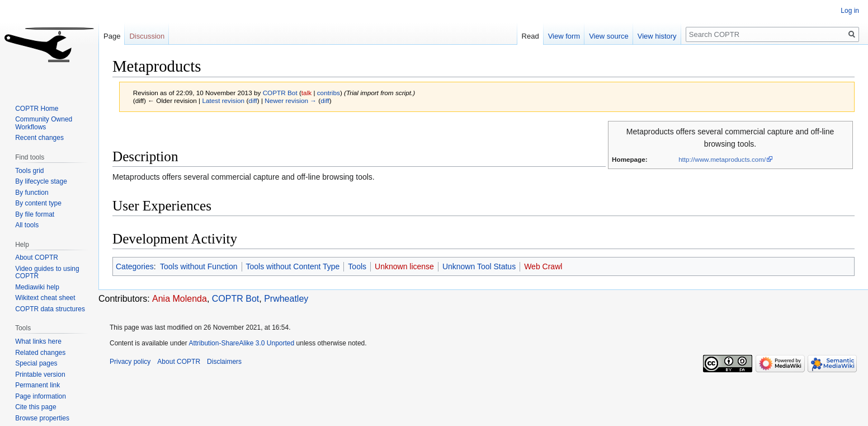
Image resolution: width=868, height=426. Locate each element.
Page (112, 36)
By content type (38, 203)
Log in (850, 11)
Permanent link (37, 385)
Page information (41, 396)
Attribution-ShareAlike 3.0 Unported (241, 343)
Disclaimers (224, 362)
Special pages (36, 363)
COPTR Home (37, 109)
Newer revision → (291, 100)
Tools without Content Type (293, 266)
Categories (135, 266)
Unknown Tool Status (479, 266)
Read (530, 36)
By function (32, 193)
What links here (38, 341)
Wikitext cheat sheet (45, 298)
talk (306, 93)
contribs (329, 93)
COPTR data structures (50, 309)
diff (253, 100)
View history (657, 36)
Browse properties (42, 418)
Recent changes (39, 138)
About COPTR (37, 258)
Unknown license (404, 266)
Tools (357, 266)
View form (564, 36)
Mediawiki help (37, 287)
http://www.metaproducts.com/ (722, 159)
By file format (35, 214)
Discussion (147, 36)
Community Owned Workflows (44, 123)
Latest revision (223, 100)
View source (609, 36)
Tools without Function (199, 266)
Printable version (40, 374)
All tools (27, 225)
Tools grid (29, 171)
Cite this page (36, 407)
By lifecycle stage (41, 181)
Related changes (40, 353)
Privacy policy (130, 362)
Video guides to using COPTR (47, 273)
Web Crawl (543, 266)
